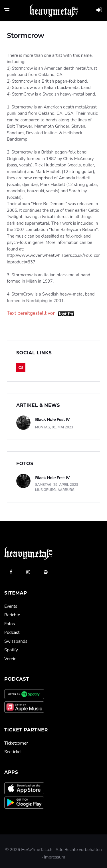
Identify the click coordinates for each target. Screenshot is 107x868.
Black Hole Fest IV (52, 420)
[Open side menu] (7, 10)
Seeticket (13, 752)
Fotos (10, 624)
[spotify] (46, 572)
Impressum (54, 857)
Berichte (12, 615)
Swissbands (16, 641)
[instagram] (28, 572)
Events (11, 606)
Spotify (11, 650)
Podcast (12, 632)
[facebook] (11, 572)
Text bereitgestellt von (40, 313)
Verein (10, 659)
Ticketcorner (16, 743)
